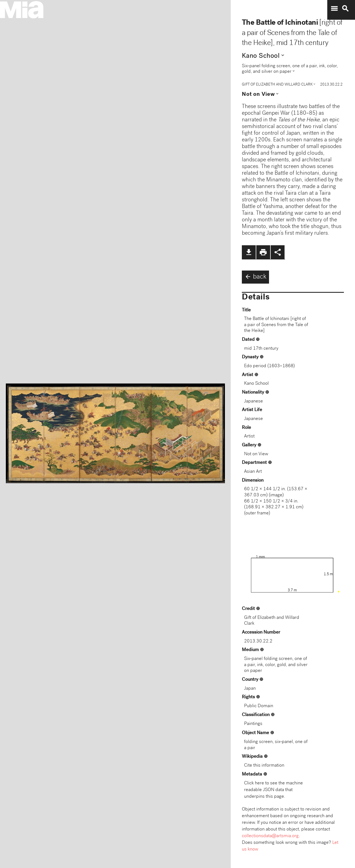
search (345, 9)
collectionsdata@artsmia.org (270, 836)
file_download (249, 252)
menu (334, 9)
